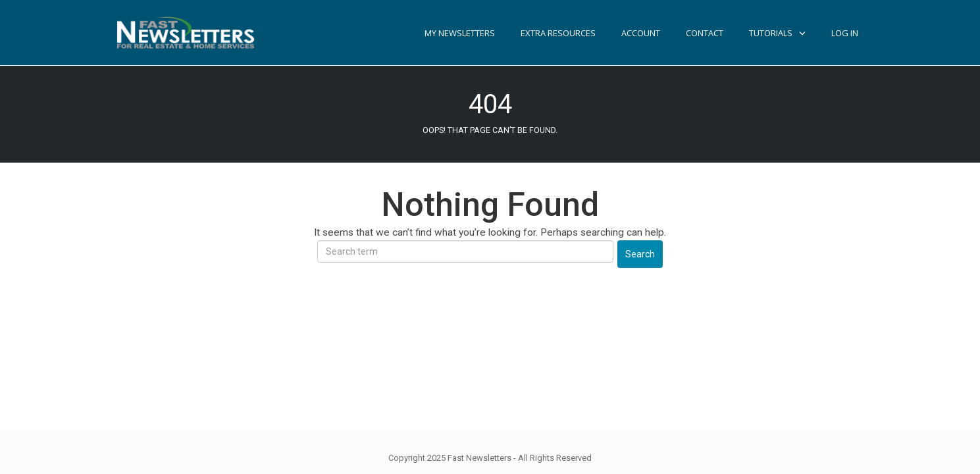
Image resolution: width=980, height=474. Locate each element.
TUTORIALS (771, 33)
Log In (845, 33)
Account (641, 33)
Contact (705, 33)
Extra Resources (558, 33)
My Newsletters (460, 33)
